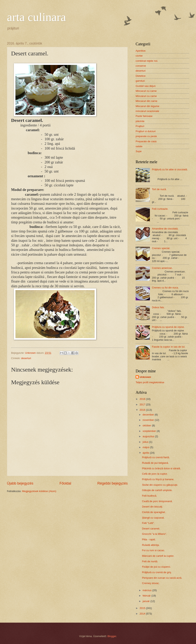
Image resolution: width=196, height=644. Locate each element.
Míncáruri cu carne (146, 96)
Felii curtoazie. (160, 209)
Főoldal (65, 483)
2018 (143, 399)
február (147, 596)
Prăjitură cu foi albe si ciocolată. (170, 169)
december (149, 415)
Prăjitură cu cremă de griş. (157, 572)
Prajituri (140, 126)
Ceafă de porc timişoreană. (157, 501)
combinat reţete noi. (147, 61)
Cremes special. (161, 248)
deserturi (26, 358)
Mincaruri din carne (146, 101)
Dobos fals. (158, 307)
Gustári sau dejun (146, 86)
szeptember (150, 431)
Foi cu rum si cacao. (153, 550)
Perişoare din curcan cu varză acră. (162, 578)
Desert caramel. (151, 529)
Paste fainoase (144, 116)
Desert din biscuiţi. (152, 507)
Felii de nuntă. (150, 561)
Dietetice (141, 76)
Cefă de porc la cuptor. (155, 474)
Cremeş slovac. (151, 583)
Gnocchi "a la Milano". (154, 534)
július (146, 442)
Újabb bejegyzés (20, 483)
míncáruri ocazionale (147, 111)
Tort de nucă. (159, 189)
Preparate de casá (146, 141)
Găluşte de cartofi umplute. (157, 490)
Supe (139, 151)
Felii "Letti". (148, 523)
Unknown (145, 377)
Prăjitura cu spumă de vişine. (168, 327)
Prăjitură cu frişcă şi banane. (158, 479)
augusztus (149, 436)
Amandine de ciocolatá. (165, 229)
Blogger (112, 636)
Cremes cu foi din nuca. (165, 288)
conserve (141, 66)
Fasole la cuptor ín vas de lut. (168, 347)
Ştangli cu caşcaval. (153, 518)
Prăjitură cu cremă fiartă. (156, 457)
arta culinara (36, 17)
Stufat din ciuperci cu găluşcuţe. (160, 485)
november (149, 420)
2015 (143, 608)
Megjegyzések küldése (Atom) (39, 491)
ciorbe (139, 56)
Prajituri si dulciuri (146, 131)
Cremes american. (162, 268)
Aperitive (141, 51)
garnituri (140, 81)
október (147, 425)
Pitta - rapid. (149, 539)
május (146, 447)
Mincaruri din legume (147, 106)
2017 (143, 405)
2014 (143, 614)
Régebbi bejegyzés (113, 483)
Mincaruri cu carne (146, 91)
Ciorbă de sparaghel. (154, 512)
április (146, 453)
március (147, 590)
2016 (143, 410)
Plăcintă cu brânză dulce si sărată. (161, 468)
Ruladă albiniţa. (151, 545)
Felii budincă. (149, 496)
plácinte (140, 121)
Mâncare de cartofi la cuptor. (158, 556)
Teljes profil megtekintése (150, 382)
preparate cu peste (146, 136)
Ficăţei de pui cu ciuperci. (156, 567)
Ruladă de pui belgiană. (155, 463)
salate (139, 146)
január (146, 601)
